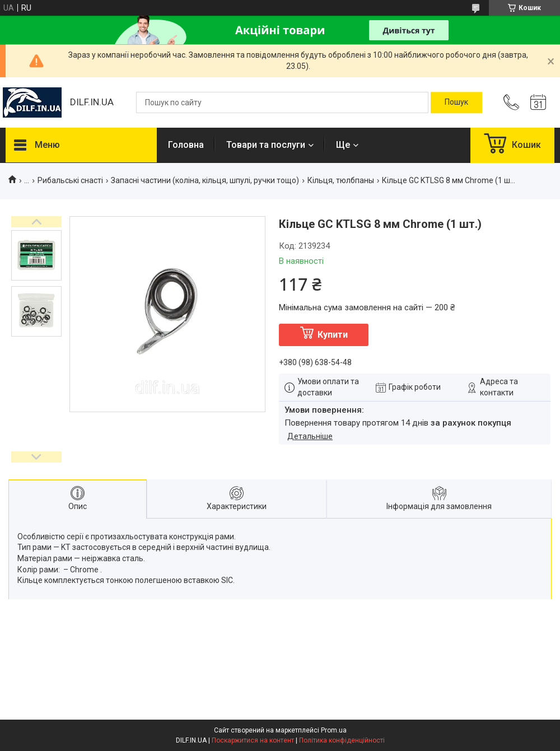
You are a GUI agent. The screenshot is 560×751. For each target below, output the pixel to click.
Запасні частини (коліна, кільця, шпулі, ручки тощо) (205, 180)
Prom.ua (334, 730)
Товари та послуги (266, 145)
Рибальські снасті (70, 180)
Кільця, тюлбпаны (341, 180)
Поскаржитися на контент (253, 740)
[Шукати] (456, 102)
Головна (186, 145)
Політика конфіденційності (342, 740)
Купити (333, 335)
